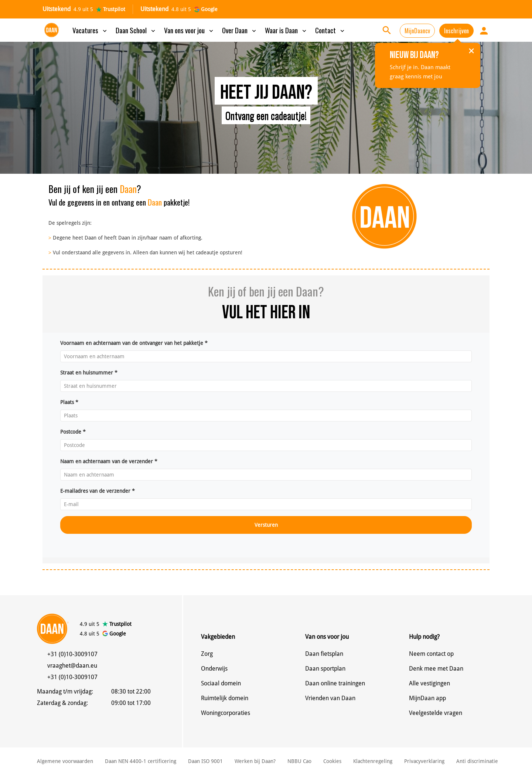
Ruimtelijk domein (225, 698)
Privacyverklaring (424, 761)
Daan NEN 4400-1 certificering (141, 761)
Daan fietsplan (324, 654)
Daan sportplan (325, 669)
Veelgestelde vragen (436, 713)
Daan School (136, 30)
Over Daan (240, 30)
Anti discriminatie (477, 761)
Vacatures (90, 30)
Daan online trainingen (335, 683)
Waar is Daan (286, 30)
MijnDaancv (417, 31)
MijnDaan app (427, 698)
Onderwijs (214, 669)
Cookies (332, 761)
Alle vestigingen (429, 683)
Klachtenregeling (373, 761)
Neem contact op (431, 654)
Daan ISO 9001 (205, 761)
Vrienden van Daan (330, 698)
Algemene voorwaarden (65, 761)
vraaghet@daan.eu (72, 666)
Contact (330, 30)
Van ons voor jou (189, 30)
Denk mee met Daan (436, 669)
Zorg (207, 654)
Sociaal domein (221, 683)
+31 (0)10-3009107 (72, 654)
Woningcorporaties (226, 713)
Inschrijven (456, 31)
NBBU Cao (299, 761)
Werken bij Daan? (255, 761)
